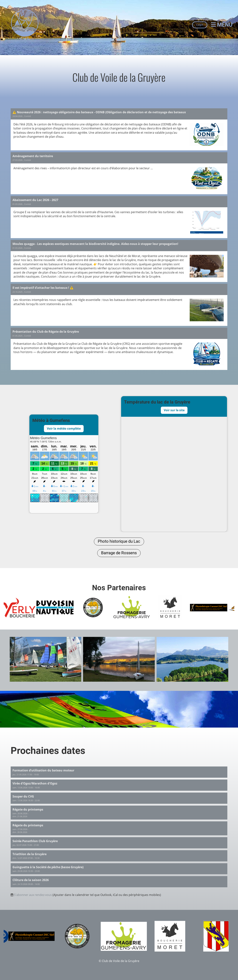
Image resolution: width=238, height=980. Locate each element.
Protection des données (218, 965)
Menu (222, 25)
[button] (119, 772)
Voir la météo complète (64, 428)
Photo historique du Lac (119, 541)
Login (200, 25)
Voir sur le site (174, 410)
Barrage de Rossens (119, 553)
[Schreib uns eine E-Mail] (18, 959)
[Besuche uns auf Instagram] (12, 959)
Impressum (226, 961)
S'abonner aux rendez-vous (33, 895)
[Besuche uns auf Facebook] (6, 959)
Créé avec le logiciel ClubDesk (119, 965)
